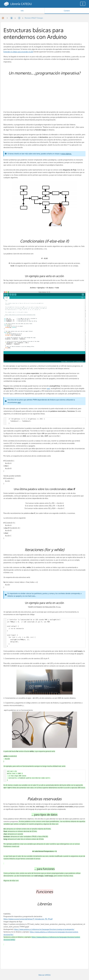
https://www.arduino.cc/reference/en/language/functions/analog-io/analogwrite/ (44, 929)
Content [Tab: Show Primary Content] (67, 11)
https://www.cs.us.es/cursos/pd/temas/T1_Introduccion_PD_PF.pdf (28, 919)
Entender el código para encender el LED (18, 52)
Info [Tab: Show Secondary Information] (22, 11)
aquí (48, 388)
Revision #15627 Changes (34, 18)
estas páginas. (66, 154)
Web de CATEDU (45, 975)
